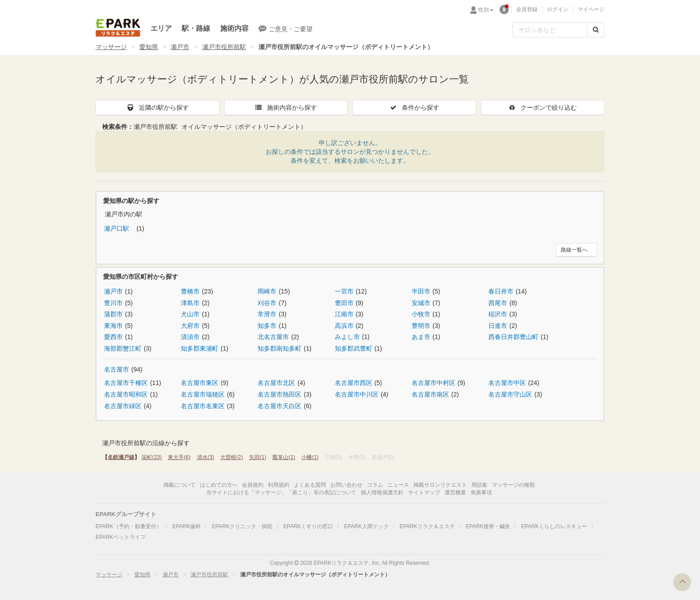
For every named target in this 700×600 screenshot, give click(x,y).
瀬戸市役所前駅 (224, 47)
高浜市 (344, 326)
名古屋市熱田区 (279, 394)
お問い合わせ (346, 485)
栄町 (152, 457)
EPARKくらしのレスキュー (554, 526)
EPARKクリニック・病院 (242, 526)
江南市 (344, 314)
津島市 (190, 303)
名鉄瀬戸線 (121, 457)
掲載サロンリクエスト (440, 485)
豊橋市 (190, 291)
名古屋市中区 (507, 383)
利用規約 (279, 485)
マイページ (591, 9)
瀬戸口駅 (117, 228)
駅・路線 (196, 28)
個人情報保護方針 (382, 492)
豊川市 (113, 303)
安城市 (421, 303)
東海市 (113, 326)
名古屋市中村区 (433, 383)
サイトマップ (424, 492)
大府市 (190, 326)
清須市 (190, 337)
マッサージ (111, 47)
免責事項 (481, 492)
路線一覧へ (574, 250)
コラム (375, 485)
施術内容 (234, 28)
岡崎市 (267, 291)
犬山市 (190, 314)
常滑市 (267, 314)
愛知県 (149, 47)
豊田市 (344, 303)
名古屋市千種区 (126, 383)
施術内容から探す (286, 108)
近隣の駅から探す (158, 108)
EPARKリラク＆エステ (118, 28)
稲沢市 (498, 314)
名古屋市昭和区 (126, 394)
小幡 (310, 457)
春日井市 (501, 291)
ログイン (558, 9)
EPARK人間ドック (367, 526)
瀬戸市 (180, 47)
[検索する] (596, 30)
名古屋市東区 (200, 383)
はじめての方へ (219, 485)
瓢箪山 (284, 457)
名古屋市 (117, 369)
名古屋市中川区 (357, 394)
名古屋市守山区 (510, 394)
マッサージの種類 (513, 485)
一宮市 (344, 291)
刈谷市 (267, 303)
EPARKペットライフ (121, 537)
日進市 (498, 326)
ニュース (398, 485)
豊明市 (421, 326)
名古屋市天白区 (279, 406)
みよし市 (347, 337)
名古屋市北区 (276, 383)
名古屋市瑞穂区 (203, 394)
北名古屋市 (273, 337)
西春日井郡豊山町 (513, 337)
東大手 (179, 457)
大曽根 (231, 457)
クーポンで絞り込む (542, 108)
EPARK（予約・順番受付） (129, 526)
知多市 (267, 326)
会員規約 (253, 485)
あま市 (421, 337)
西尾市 (498, 303)
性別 (486, 10)
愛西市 (113, 337)
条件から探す (414, 108)
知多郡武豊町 (354, 348)
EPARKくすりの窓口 (308, 526)
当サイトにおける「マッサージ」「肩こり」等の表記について (281, 492)
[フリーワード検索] (550, 30)
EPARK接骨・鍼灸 (488, 526)
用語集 (479, 485)
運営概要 (455, 492)
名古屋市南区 (430, 394)
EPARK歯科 (187, 526)
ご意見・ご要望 (285, 29)
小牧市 (421, 314)
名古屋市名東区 (203, 406)
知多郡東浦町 (200, 348)
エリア (161, 28)
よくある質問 (310, 485)
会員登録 (527, 9)
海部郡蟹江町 (123, 348)
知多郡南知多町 (279, 348)
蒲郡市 (113, 314)
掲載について (179, 485)
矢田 (258, 457)
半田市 (421, 291)
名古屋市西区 (354, 383)
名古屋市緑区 (123, 406)
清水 (206, 457)
